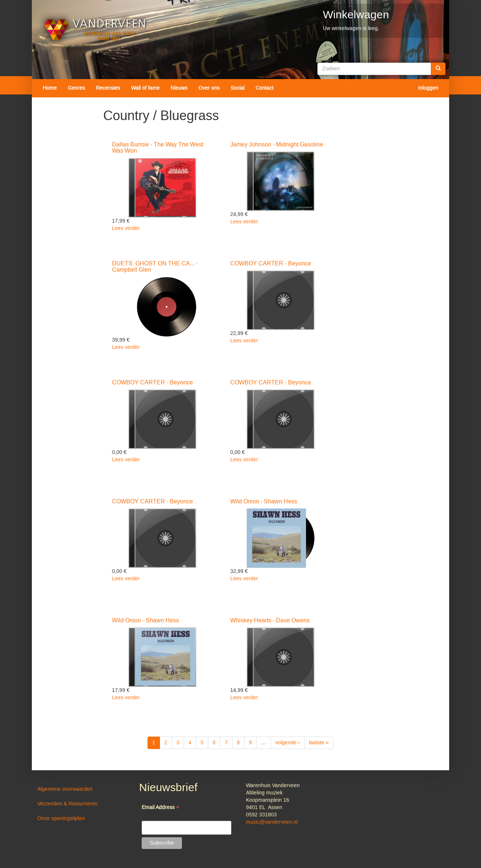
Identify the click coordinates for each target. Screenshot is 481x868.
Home (50, 88)
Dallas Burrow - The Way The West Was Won (158, 148)
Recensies (108, 88)
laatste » (319, 743)
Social (238, 88)
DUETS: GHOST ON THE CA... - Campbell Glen (155, 267)
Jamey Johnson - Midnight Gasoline (277, 145)
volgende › (288, 743)
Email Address (160, 808)
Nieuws (179, 88)
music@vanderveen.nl (272, 822)
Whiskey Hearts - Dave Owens (270, 621)
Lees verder (126, 228)
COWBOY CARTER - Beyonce (271, 264)
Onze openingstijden (61, 819)
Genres (76, 88)
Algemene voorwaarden (65, 789)
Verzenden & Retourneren (68, 804)
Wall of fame (145, 88)
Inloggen (428, 88)
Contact (264, 88)
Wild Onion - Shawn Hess (264, 502)
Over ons (209, 88)
